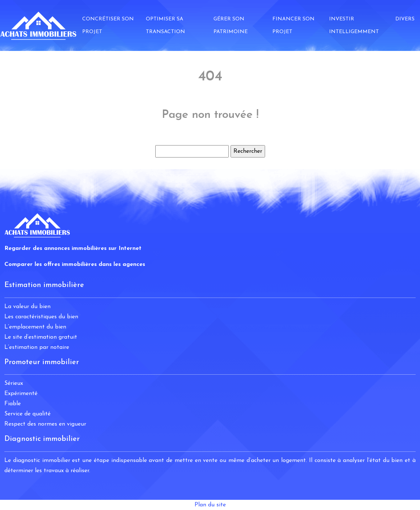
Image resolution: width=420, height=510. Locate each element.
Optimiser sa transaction (165, 25)
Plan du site (210, 505)
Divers (405, 19)
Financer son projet (293, 25)
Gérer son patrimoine (231, 25)
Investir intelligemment (354, 25)
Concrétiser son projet (108, 25)
